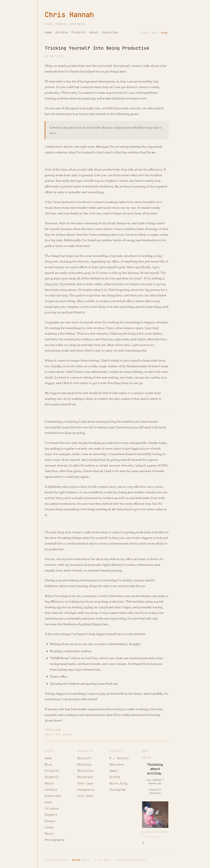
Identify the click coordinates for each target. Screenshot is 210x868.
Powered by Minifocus (155, 792)
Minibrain (85, 777)
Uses (48, 802)
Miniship (84, 765)
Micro (49, 834)
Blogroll (52, 777)
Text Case (85, 783)
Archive (62, 32)
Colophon (52, 808)
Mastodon (117, 765)
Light (144, 33)
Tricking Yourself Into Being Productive (97, 48)
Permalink (53, 730)
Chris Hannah (69, 15)
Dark (155, 33)
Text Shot (85, 796)
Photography (55, 840)
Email (114, 771)
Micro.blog (118, 783)
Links (49, 827)
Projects (79, 32)
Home (48, 32)
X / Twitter (119, 758)
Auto (164, 33)
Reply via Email (58, 734)
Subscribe (110, 32)
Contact (51, 790)
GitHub (115, 777)
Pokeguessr (86, 790)
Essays (50, 821)
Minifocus (85, 771)
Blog (48, 765)
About (94, 32)
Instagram (117, 790)
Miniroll (84, 758)
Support (51, 815)
